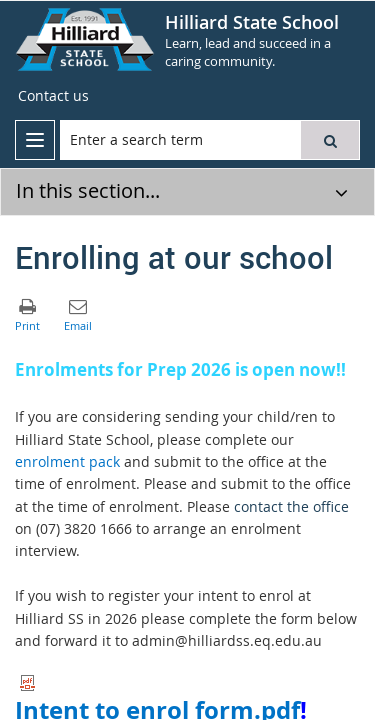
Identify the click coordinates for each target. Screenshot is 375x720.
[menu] (35, 140)
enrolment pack (67, 461)
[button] (330, 140)
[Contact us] (53, 96)
